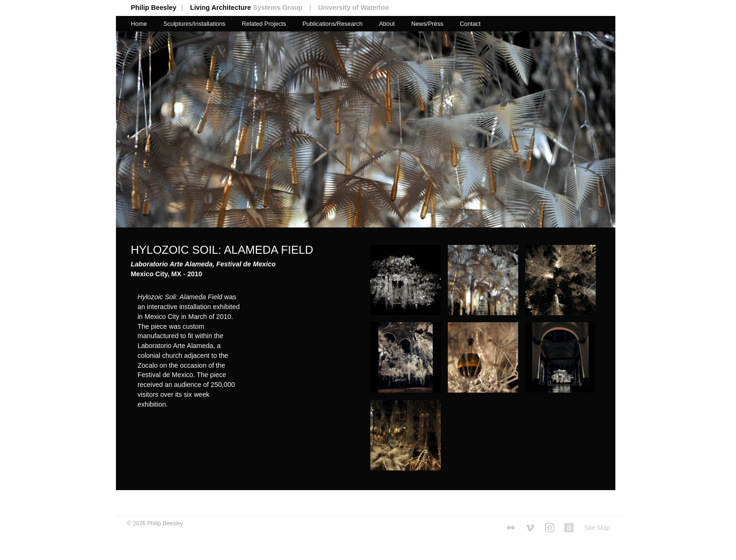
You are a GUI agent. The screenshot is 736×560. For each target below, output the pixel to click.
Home (139, 24)
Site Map (597, 528)
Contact (470, 24)
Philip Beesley (161, 8)
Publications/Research (332, 24)
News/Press (427, 24)
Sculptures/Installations (194, 24)
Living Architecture (253, 8)
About (387, 24)
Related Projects (264, 24)
